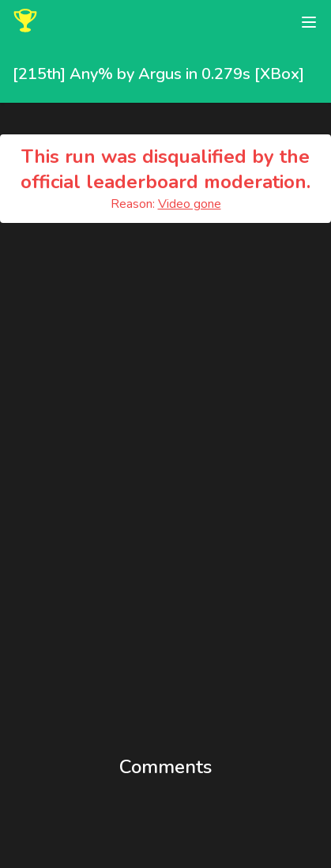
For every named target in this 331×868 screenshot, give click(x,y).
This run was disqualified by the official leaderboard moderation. (165, 169)
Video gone (190, 204)
